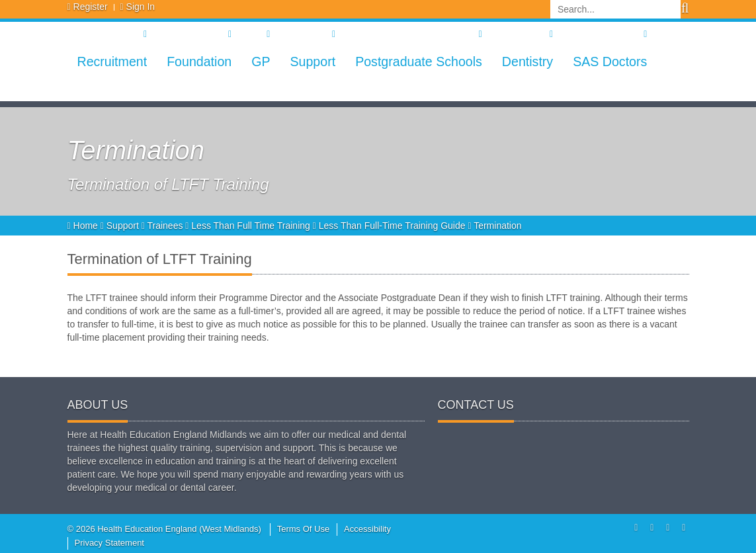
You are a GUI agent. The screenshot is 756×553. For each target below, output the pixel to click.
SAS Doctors (610, 62)
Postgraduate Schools (419, 62)
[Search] (615, 9)
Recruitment (112, 62)
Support (313, 62)
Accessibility (367, 529)
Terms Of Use (303, 529)
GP (261, 62)
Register (91, 7)
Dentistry (527, 62)
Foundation (199, 62)
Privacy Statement (110, 543)
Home (84, 226)
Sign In (141, 7)
